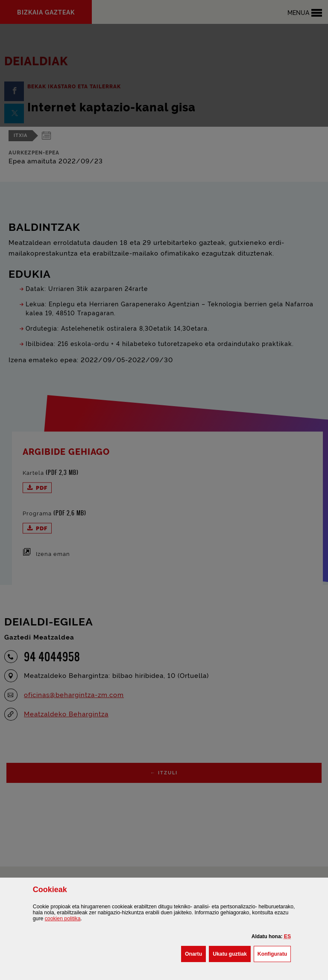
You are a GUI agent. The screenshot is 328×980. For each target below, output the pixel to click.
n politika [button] (63, 919)
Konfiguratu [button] (274, 953)
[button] (287, 936)
